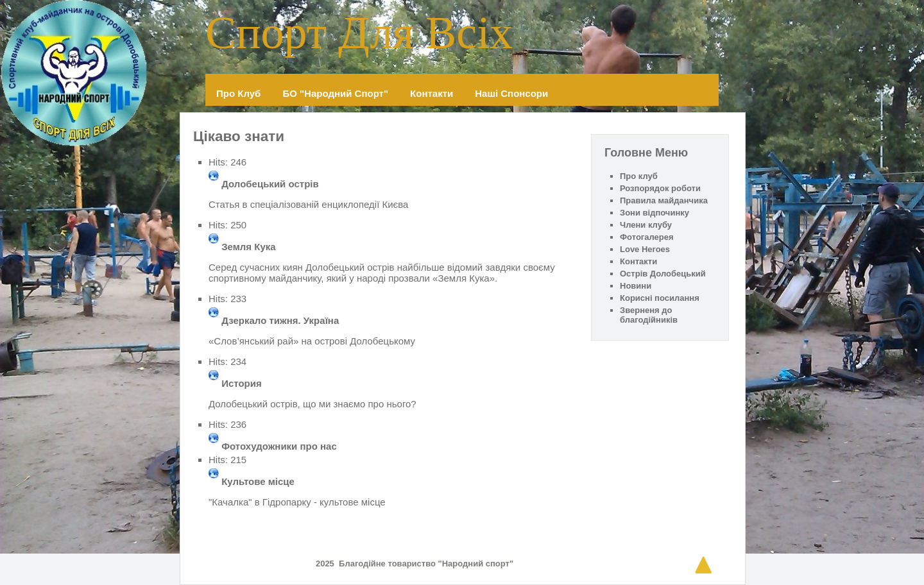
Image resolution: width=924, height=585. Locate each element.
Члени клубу (646, 225)
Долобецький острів (270, 184)
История (242, 383)
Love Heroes (645, 249)
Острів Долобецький (663, 274)
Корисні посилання (660, 298)
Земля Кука (248, 247)
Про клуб (238, 93)
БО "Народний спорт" (335, 93)
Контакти (432, 93)
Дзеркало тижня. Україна (280, 320)
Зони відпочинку (654, 213)
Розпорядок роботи (660, 188)
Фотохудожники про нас (279, 446)
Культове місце (258, 481)
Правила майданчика (664, 200)
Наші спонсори (511, 93)
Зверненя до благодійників (649, 315)
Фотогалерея (647, 237)
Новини (636, 286)
